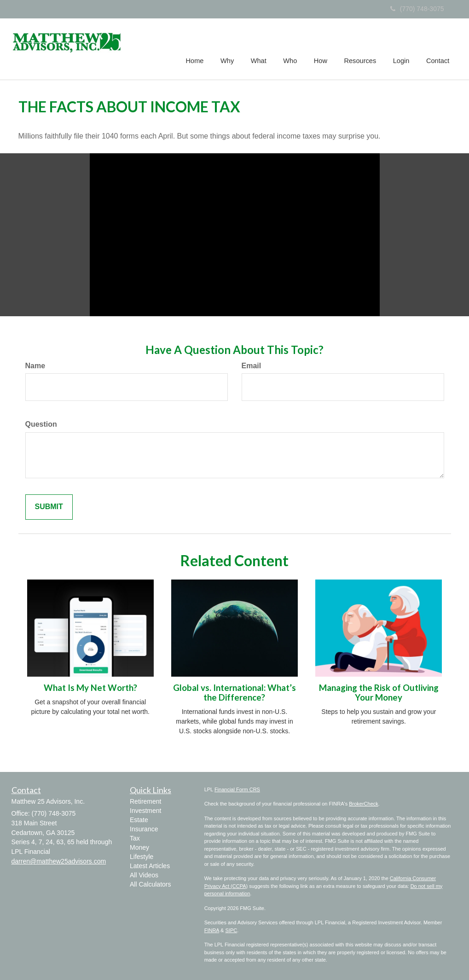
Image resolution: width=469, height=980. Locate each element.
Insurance (144, 829)
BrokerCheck (364, 804)
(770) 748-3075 (417, 9)
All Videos (144, 875)
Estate (139, 820)
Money (139, 847)
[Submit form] (49, 507)
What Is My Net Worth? (90, 688)
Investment (145, 811)
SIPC (232, 930)
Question (41, 424)
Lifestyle (142, 857)
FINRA (212, 930)
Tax (135, 838)
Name (35, 366)
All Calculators (150, 884)
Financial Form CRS (237, 789)
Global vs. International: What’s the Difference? (234, 693)
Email (252, 366)
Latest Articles (150, 866)
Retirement (145, 801)
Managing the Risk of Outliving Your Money (379, 693)
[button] (230, 48)
